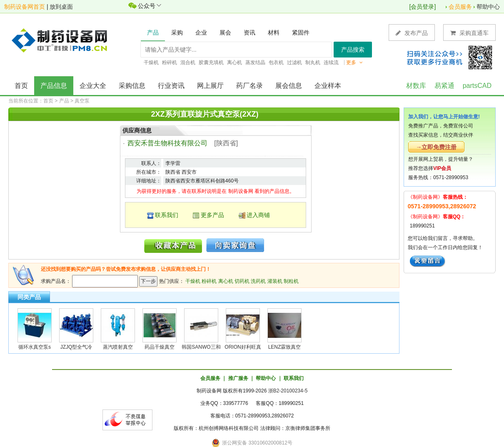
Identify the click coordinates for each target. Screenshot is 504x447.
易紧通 (444, 86)
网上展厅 (210, 86)
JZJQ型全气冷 (76, 347)
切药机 (242, 281)
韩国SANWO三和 (201, 347)
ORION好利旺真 (243, 347)
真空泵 (82, 101)
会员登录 (422, 7)
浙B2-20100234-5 (288, 391)
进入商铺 (258, 215)
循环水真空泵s (35, 347)
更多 (354, 62)
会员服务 (460, 7)
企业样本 (328, 86)
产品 (64, 101)
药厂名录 (250, 86)
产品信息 (54, 86)
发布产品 (412, 33)
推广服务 (238, 378)
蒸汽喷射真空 (118, 347)
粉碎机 (209, 281)
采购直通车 (469, 33)
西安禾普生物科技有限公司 (167, 143)
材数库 (416, 86)
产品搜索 (353, 50)
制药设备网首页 (25, 7)
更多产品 (212, 215)
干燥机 (193, 281)
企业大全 (93, 86)
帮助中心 (488, 7)
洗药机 (258, 281)
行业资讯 (171, 86)
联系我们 (167, 215)
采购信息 (132, 86)
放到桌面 (61, 7)
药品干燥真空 (160, 347)
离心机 (226, 281)
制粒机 (291, 281)
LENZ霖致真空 (285, 347)
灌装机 (275, 281)
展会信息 (289, 86)
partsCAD (477, 86)
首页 (21, 86)
